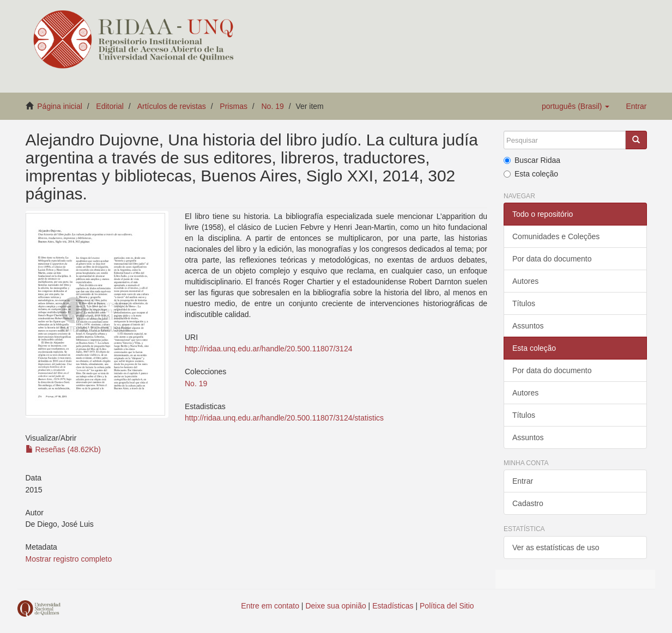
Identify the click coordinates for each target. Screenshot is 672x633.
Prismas (234, 106)
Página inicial (60, 106)
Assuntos (528, 326)
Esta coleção (531, 174)
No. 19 (272, 106)
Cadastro (528, 503)
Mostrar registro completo (69, 559)
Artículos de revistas (172, 106)
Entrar (523, 481)
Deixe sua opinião (335, 606)
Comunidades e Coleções (556, 236)
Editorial (110, 106)
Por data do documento (552, 259)
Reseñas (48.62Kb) (63, 449)
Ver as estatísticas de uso (556, 547)
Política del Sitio (447, 606)
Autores (525, 281)
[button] (576, 106)
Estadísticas (393, 606)
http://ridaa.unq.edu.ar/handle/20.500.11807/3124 (268, 349)
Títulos (524, 303)
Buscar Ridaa (532, 160)
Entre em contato (270, 606)
